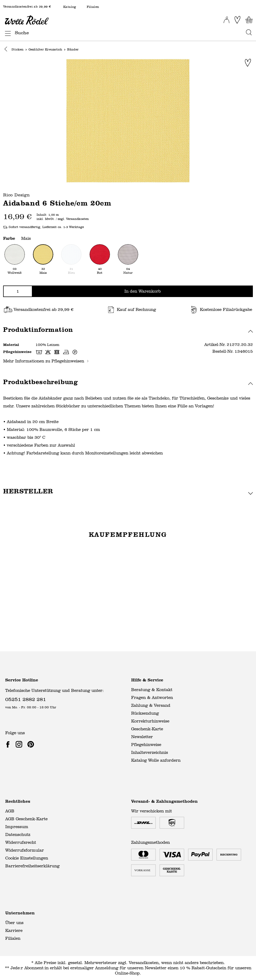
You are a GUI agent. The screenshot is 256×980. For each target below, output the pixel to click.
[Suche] (129, 33)
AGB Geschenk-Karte (26, 819)
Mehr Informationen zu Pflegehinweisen (46, 361)
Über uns (14, 923)
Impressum (17, 827)
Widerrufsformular (25, 850)
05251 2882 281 (26, 699)
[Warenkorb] (249, 20)
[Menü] (6, 32)
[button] (7, 50)
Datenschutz (18, 834)
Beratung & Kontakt (152, 690)
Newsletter (142, 737)
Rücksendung (145, 713)
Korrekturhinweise (150, 721)
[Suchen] (247, 33)
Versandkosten (144, 963)
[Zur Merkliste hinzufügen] (248, 63)
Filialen (93, 7)
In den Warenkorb (142, 291)
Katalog (70, 7)
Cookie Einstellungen (27, 858)
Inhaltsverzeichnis (150, 752)
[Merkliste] (237, 20)
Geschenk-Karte (147, 729)
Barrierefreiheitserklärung (32, 866)
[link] (9, 744)
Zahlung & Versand (151, 705)
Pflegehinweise (146, 745)
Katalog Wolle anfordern (156, 760)
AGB (10, 811)
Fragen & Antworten (152, 697)
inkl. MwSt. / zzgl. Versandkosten (63, 219)
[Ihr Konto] (226, 18)
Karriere (14, 930)
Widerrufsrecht (21, 842)
